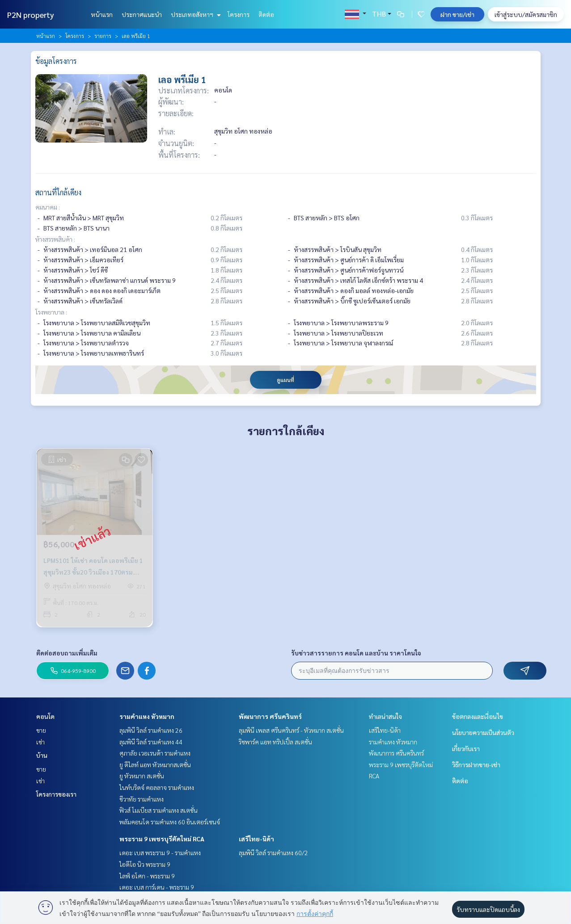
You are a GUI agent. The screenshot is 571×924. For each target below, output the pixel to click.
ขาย (41, 730)
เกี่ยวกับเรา (466, 748)
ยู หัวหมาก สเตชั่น (142, 776)
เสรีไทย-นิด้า (256, 839)
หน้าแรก (102, 14)
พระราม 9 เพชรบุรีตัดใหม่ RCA (162, 839)
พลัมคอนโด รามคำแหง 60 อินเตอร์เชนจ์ (170, 822)
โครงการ (239, 14)
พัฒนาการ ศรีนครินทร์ (270, 716)
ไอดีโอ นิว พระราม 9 (145, 864)
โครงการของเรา (56, 794)
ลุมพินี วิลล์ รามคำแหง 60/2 (273, 853)
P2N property (31, 15)
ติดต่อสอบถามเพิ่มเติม (67, 653)
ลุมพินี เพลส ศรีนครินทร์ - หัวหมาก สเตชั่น (291, 730)
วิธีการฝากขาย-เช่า (476, 764)
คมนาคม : (48, 207)
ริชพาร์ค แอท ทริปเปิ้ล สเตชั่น (275, 742)
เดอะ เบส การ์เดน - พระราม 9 (157, 887)
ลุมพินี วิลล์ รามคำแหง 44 (151, 742)
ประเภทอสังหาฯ (195, 14)
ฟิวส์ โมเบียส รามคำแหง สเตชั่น (159, 810)
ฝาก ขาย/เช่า (457, 14)
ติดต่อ (266, 14)
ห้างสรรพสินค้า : (55, 239)
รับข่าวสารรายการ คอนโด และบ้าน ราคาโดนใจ (356, 653)
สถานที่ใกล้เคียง (58, 192)
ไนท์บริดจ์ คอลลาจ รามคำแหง (157, 787)
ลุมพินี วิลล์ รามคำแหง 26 (151, 730)
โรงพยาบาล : (51, 312)
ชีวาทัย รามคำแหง (142, 799)
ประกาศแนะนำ (142, 14)
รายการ (103, 36)
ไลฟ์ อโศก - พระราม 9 (147, 876)
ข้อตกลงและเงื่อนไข (478, 716)
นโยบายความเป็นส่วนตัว (483, 732)
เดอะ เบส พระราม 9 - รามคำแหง (160, 853)
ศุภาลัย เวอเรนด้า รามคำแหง (155, 753)
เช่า (40, 742)
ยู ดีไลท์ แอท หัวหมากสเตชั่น (155, 764)
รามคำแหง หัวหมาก (147, 716)
